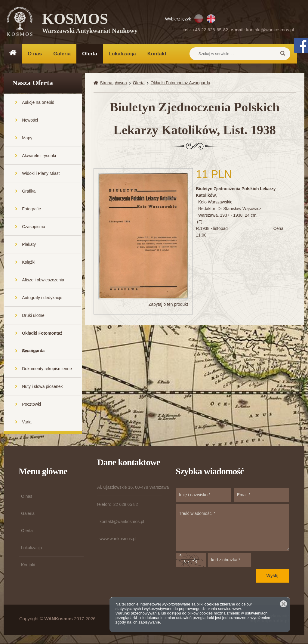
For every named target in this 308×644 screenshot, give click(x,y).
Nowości (30, 120)
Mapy (27, 138)
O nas (35, 54)
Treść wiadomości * (233, 528)
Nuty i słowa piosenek (42, 387)
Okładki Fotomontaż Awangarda (42, 337)
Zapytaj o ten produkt (168, 305)
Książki (29, 262)
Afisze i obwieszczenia (43, 280)
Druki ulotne (33, 316)
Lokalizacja (122, 54)
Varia (27, 422)
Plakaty (29, 245)
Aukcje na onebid (38, 103)
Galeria (62, 54)
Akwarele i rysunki (39, 156)
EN (211, 19)
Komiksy (30, 351)
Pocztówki (31, 404)
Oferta (90, 54)
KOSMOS (90, 24)
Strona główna (113, 83)
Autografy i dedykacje (42, 298)
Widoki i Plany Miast (41, 174)
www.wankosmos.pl (118, 539)
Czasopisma (34, 227)
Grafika (29, 191)
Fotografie (31, 209)
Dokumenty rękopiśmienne (47, 369)
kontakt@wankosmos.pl (270, 30)
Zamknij (283, 604)
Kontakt (157, 54)
